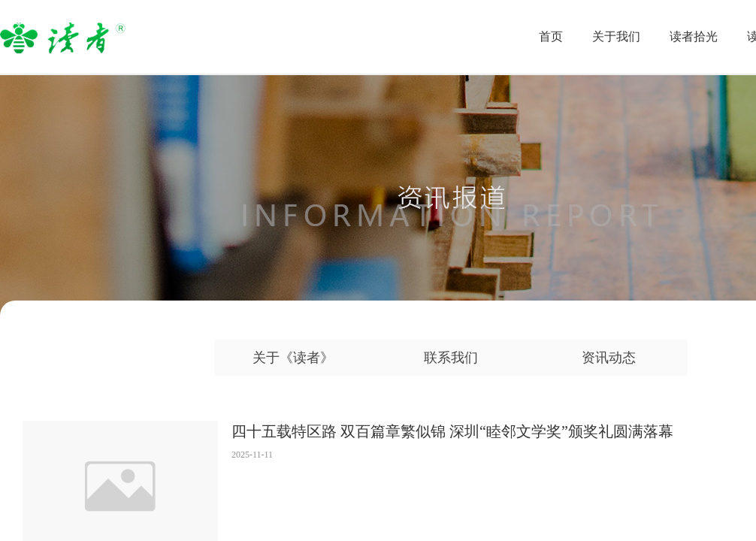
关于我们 (616, 36)
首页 (551, 36)
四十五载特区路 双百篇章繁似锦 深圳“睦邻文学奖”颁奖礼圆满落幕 (452, 431)
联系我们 (451, 358)
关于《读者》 (293, 358)
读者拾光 (694, 36)
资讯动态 (609, 358)
